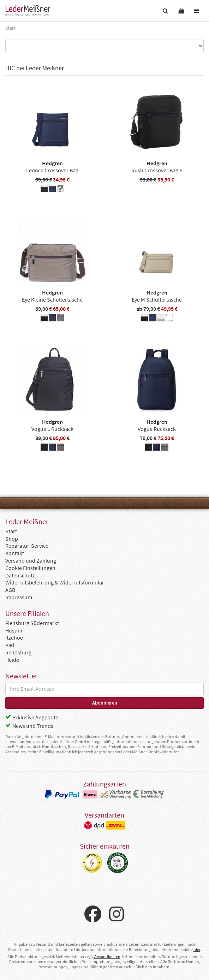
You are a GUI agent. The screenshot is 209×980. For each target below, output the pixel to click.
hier (197, 949)
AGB (10, 590)
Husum (14, 630)
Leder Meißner (28, 11)
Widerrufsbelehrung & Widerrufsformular (55, 582)
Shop (12, 539)
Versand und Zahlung (31, 560)
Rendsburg (18, 652)
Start (11, 531)
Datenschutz (20, 575)
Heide (12, 660)
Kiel (10, 645)
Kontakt (15, 553)
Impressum (19, 597)
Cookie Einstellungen (30, 568)
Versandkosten (107, 957)
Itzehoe (14, 637)
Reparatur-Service (27, 546)
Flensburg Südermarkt (32, 623)
